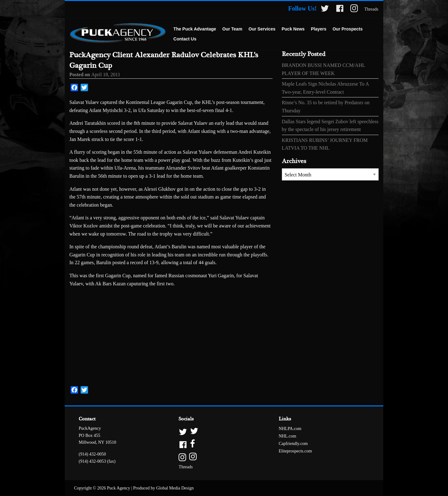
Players (319, 29)
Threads (371, 9)
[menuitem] (195, 29)
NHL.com (287, 436)
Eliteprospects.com (295, 451)
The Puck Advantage (195, 29)
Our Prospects (348, 29)
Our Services (262, 29)
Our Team (232, 29)
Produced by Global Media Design (163, 488)
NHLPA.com (290, 429)
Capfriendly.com (293, 444)
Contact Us (185, 39)
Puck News (293, 29)
